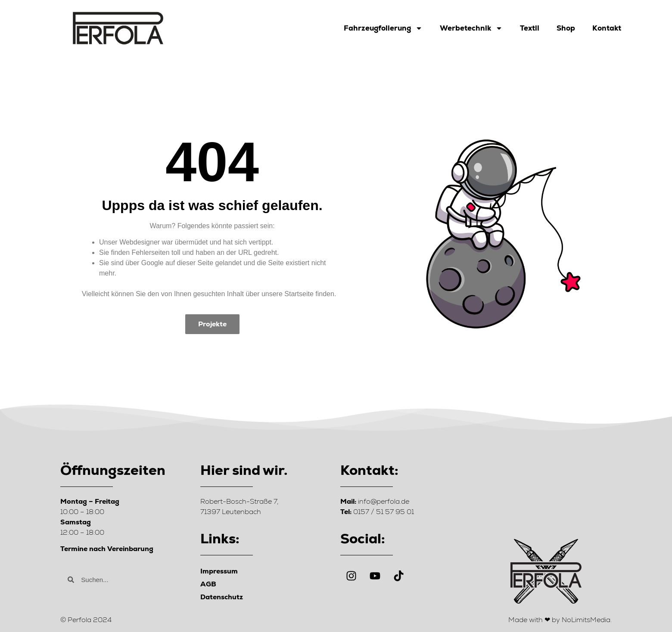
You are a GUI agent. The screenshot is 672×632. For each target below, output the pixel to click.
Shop (566, 28)
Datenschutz (222, 597)
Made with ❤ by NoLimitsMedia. (560, 620)
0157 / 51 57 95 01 (377, 512)
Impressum (219, 571)
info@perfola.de (375, 501)
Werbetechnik (471, 28)
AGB (208, 584)
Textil (530, 28)
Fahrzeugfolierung (383, 28)
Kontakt (607, 28)
